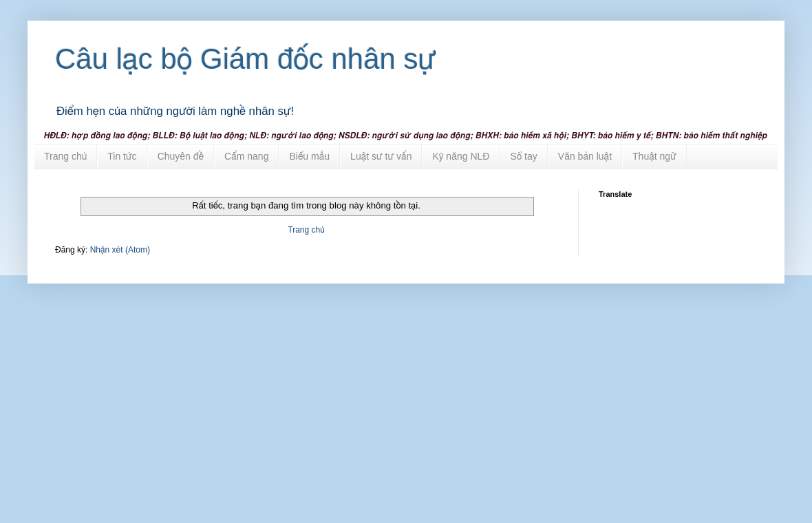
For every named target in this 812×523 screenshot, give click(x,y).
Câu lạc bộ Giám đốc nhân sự (246, 59)
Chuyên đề (181, 156)
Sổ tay (523, 156)
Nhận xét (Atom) (120, 250)
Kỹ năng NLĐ (461, 156)
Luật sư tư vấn (381, 156)
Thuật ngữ (654, 156)
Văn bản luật (585, 156)
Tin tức (122, 156)
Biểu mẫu (309, 156)
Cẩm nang (246, 156)
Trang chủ (65, 156)
